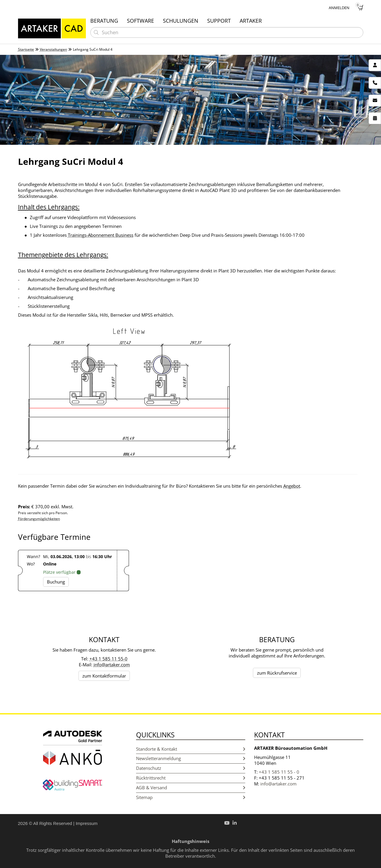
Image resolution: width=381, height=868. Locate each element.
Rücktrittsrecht (191, 778)
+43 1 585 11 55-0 (108, 659)
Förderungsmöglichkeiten (39, 519)
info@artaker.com (112, 665)
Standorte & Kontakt (191, 749)
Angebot (292, 486)
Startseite (26, 50)
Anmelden (339, 8)
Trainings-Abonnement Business (101, 235)
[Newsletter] (375, 101)
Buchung (56, 582)
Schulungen (181, 21)
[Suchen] (96, 32)
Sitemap (191, 797)
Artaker (251, 21)
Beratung (104, 21)
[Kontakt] (375, 65)
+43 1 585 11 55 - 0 (279, 772)
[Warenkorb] (361, 8)
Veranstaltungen (53, 50)
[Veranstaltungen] (375, 118)
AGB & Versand (191, 788)
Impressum (86, 823)
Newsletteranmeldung (191, 758)
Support (219, 21)
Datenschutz (191, 768)
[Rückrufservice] (375, 83)
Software (140, 21)
